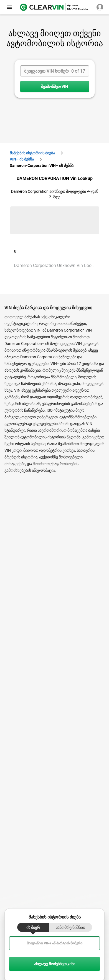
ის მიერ (33, 927)
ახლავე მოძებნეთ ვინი (54, 964)
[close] (9, 7)
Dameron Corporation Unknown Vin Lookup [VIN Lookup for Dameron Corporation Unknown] (56, 266)
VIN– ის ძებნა (22, 159)
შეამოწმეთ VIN (55, 87)
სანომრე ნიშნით (70, 927)
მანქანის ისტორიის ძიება (32, 153)
